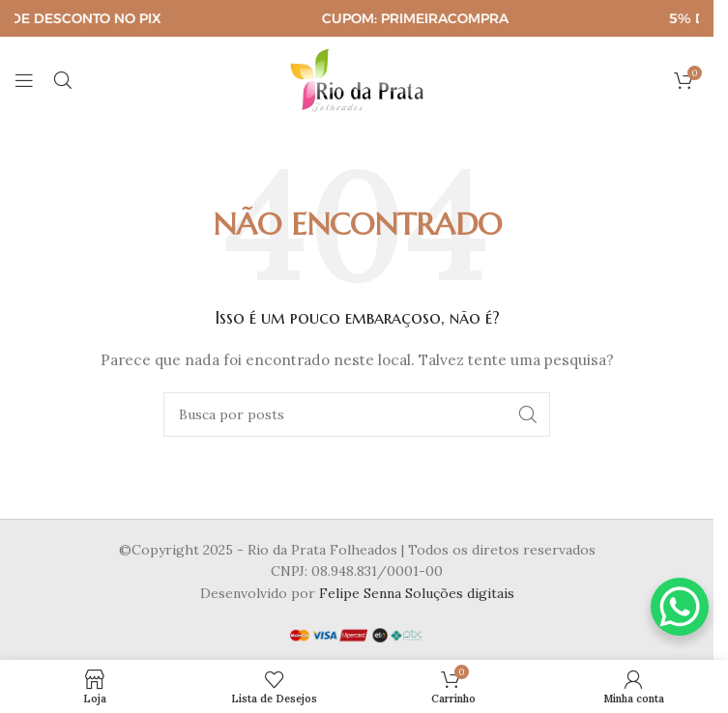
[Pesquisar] (63, 80)
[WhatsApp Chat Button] (680, 607)
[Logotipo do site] (357, 79)
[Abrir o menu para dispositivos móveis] (24, 80)
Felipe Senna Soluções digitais (417, 593)
